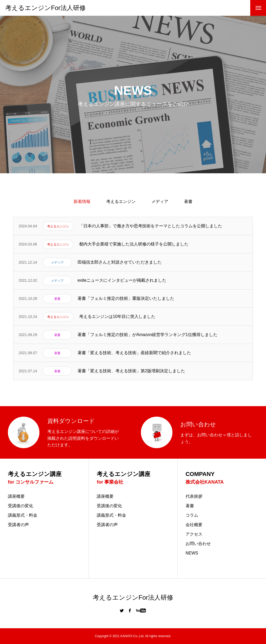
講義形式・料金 (23, 515)
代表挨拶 (194, 496)
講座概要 (16, 496)
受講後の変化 (21, 506)
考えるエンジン (121, 201)
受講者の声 (18, 525)
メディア (160, 201)
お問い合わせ (198, 544)
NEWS (192, 553)
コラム (192, 515)
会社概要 (194, 525)
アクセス (194, 534)
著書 (188, 201)
